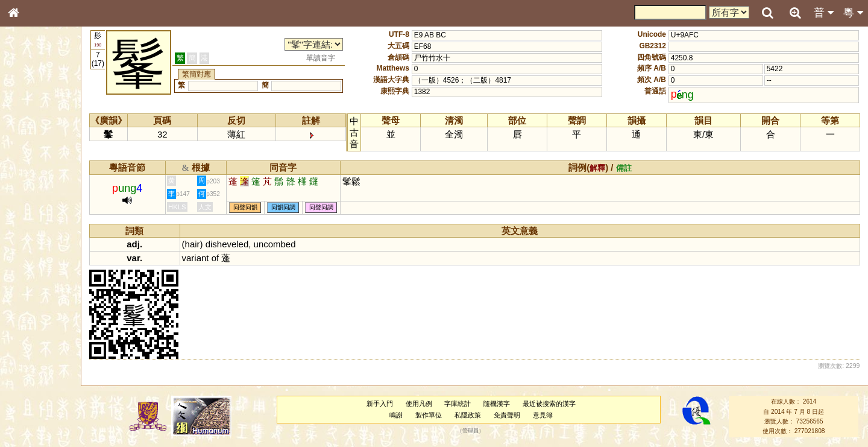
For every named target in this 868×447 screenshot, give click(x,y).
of (238, 258)
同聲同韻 (268, 208)
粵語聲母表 (33, 247)
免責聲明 (517, 415)
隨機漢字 (507, 404)
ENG (53, 133)
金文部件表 (33, 194)
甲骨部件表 (33, 183)
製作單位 (439, 415)
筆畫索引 (30, 172)
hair (215, 244)
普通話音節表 (37, 328)
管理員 (481, 431)
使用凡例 (429, 404)
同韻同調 (306, 208)
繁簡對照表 (33, 404)
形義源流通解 (37, 205)
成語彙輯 (30, 393)
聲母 (24, 317)
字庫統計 (468, 404)
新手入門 (390, 404)
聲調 (57, 317)
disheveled (250, 244)
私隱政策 (478, 415)
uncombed (298, 244)
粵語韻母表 (33, 259)
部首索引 (30, 161)
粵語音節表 (33, 236)
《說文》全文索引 (44, 371)
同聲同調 (344, 208)
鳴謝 (407, 415)
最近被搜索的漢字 (559, 404)
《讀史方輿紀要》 (44, 382)
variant (219, 258)
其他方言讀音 (37, 339)
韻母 (41, 317)
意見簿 (553, 415)
